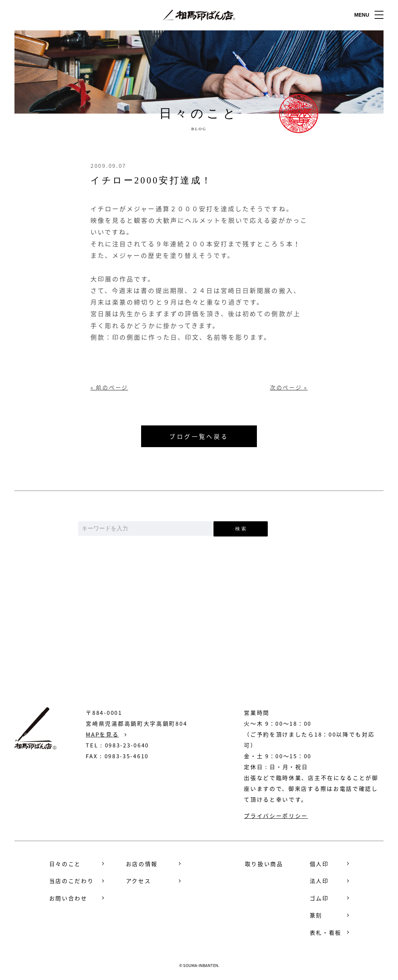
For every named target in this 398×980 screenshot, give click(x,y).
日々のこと (65, 864)
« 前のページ (109, 388)
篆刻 (316, 915)
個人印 (319, 864)
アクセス (139, 881)
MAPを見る (102, 734)
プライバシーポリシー (276, 815)
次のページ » (289, 388)
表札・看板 (326, 932)
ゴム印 (319, 898)
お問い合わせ (199, 650)
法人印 (319, 881)
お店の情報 (142, 864)
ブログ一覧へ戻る (199, 436)
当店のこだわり (72, 881)
